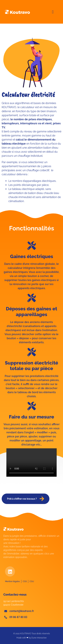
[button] (53, 12)
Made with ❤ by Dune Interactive (32, 638)
